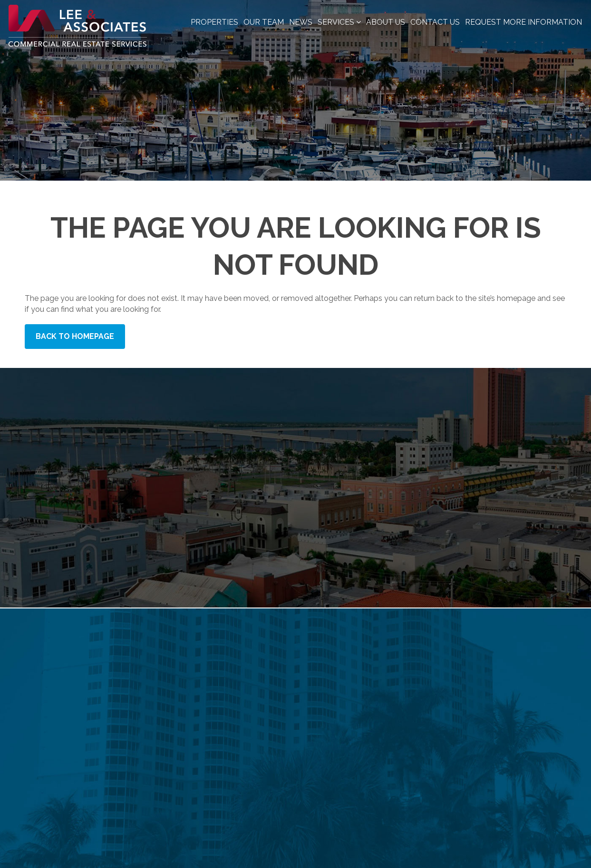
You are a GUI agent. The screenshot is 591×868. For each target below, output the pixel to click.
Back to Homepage (75, 336)
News (301, 22)
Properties (214, 22)
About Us (386, 22)
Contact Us (435, 22)
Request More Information (523, 22)
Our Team (264, 22)
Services (339, 22)
